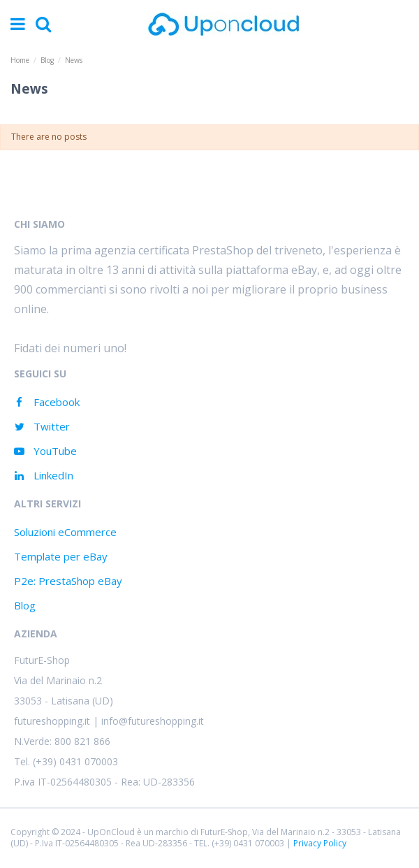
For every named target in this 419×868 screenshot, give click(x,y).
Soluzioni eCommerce (65, 532)
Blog (25, 605)
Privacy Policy (320, 843)
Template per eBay (61, 556)
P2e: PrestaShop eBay (68, 581)
